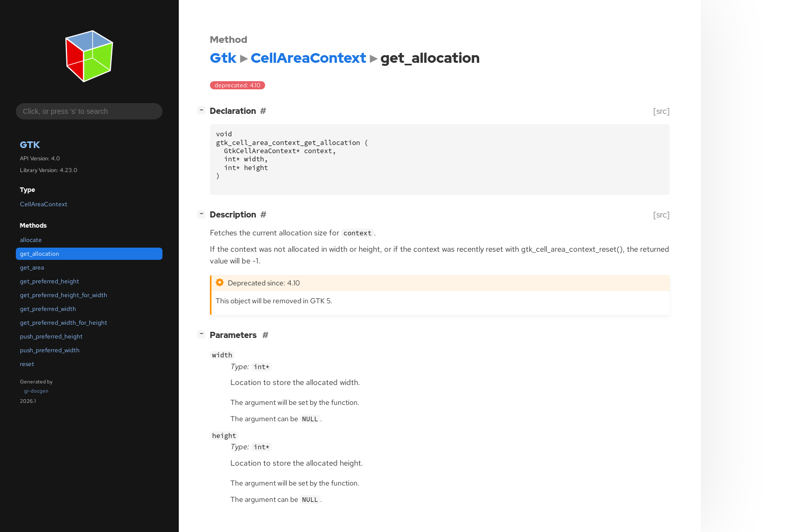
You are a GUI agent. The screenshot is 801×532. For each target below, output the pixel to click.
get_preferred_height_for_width (64, 295)
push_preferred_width (50, 350)
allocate (31, 240)
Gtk (30, 145)
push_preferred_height (51, 336)
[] (203, 110)
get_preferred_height (50, 281)
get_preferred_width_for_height (64, 323)
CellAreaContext (44, 204)
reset (27, 364)
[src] (662, 111)
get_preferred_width (48, 309)
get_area (32, 268)
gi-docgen (36, 391)
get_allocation (40, 254)
